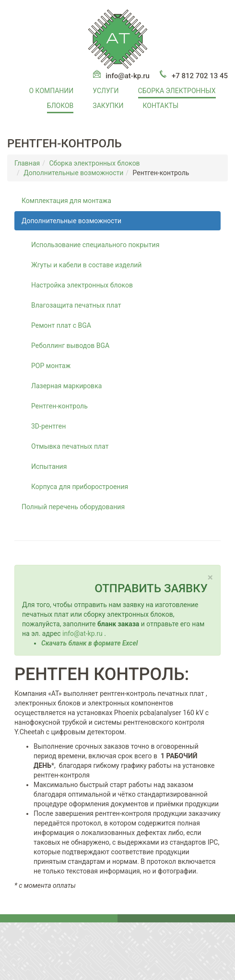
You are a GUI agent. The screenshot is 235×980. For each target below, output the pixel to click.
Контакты (161, 106)
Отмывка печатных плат (70, 446)
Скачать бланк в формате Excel (89, 643)
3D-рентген (48, 426)
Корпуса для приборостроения (80, 487)
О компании (52, 91)
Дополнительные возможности (73, 173)
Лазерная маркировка (66, 386)
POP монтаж (51, 366)
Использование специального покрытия (95, 245)
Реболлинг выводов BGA (70, 346)
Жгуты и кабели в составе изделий (86, 265)
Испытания (49, 466)
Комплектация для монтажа (66, 201)
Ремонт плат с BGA (61, 325)
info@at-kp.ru (128, 76)
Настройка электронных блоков (82, 285)
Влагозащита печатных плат (76, 305)
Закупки (108, 106)
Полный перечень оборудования (73, 507)
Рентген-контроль (59, 406)
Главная (27, 163)
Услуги (106, 91)
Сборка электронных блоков (94, 163)
